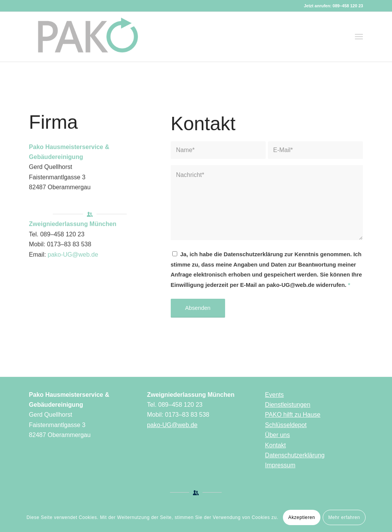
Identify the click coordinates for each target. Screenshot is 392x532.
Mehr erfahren (344, 517)
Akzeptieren (302, 517)
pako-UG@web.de (73, 256)
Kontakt (275, 445)
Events (274, 395)
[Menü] (359, 37)
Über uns (277, 435)
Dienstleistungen (287, 405)
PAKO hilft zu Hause (293, 415)
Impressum (280, 465)
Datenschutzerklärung (295, 455)
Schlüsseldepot (286, 425)
